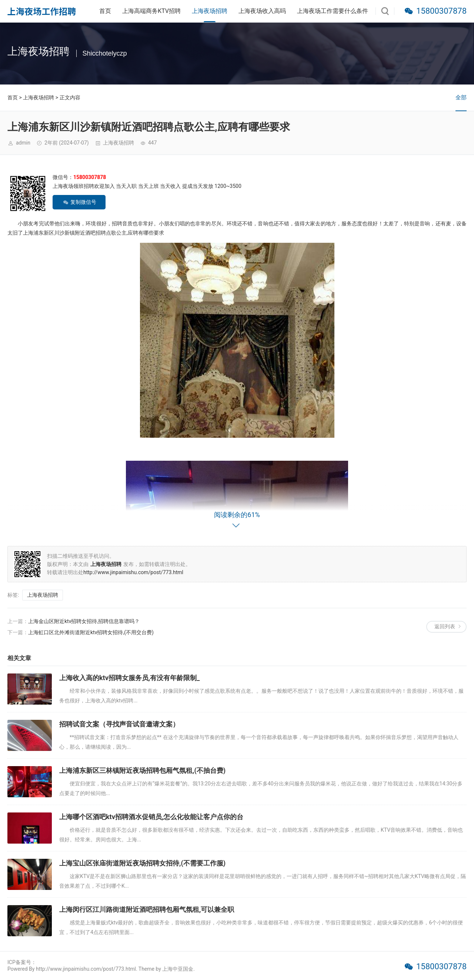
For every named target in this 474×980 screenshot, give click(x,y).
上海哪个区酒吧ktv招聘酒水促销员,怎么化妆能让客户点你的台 (151, 817)
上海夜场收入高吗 (262, 11)
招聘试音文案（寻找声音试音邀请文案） (119, 724)
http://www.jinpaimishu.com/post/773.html (133, 572)
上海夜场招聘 (210, 11)
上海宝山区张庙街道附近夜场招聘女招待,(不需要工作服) (142, 863)
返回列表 (445, 626)
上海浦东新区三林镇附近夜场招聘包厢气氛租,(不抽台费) (142, 770)
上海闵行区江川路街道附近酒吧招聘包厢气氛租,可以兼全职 (147, 909)
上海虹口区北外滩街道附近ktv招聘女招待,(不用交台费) (91, 632)
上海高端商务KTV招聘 (151, 11)
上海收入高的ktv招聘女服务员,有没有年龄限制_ (129, 678)
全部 (461, 97)
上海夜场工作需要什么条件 (333, 11)
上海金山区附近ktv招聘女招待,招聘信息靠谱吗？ (84, 621)
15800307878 (441, 11)
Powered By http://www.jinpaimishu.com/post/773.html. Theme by (85, 969)
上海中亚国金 (178, 969)
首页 (105, 11)
